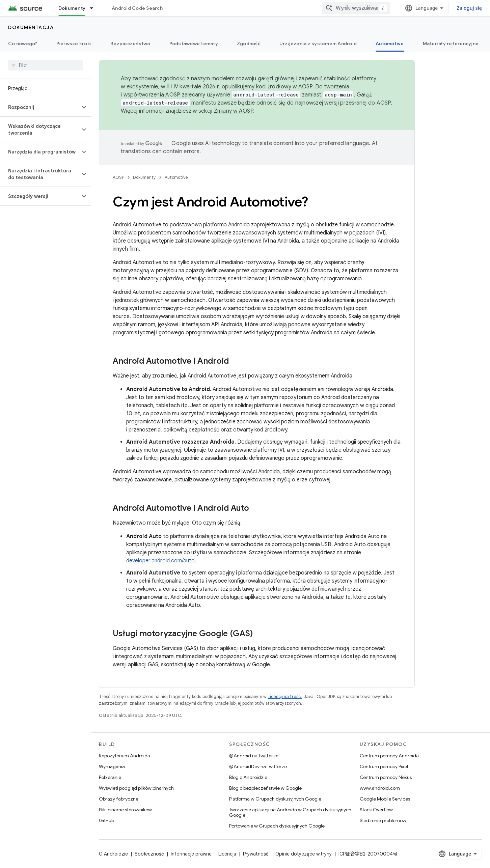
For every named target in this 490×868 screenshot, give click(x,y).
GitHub (106, 820)
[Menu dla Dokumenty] (94, 8)
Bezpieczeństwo (130, 44)
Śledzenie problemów (383, 820)
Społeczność (149, 854)
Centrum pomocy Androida (389, 756)
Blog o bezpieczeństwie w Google (265, 788)
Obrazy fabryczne (119, 799)
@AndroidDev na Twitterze (258, 766)
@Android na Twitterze (254, 756)
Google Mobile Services (385, 799)
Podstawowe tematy (194, 44)
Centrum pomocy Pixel (384, 766)
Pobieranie (110, 777)
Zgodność (249, 44)
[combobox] (356, 8)
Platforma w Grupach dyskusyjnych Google (275, 799)
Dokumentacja (31, 27)
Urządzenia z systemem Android (318, 44)
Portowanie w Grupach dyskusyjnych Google (277, 826)
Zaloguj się (469, 8)
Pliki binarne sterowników (125, 810)
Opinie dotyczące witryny (304, 854)
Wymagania (112, 766)
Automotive (176, 177)
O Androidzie (113, 854)
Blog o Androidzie (248, 777)
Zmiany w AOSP (234, 111)
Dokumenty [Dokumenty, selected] (72, 8)
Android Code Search (137, 8)
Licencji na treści (285, 696)
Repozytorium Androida (125, 756)
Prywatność (256, 854)
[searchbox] (45, 65)
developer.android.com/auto (160, 561)
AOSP (118, 177)
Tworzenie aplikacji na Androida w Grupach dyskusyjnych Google (290, 812)
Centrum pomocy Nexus (386, 777)
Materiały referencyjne (451, 44)
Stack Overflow (376, 810)
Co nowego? (23, 44)
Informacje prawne (191, 854)
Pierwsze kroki (74, 44)
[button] (40, 107)
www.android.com (380, 788)
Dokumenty (144, 177)
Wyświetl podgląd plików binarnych (136, 788)
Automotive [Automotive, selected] (390, 44)
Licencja (227, 854)
